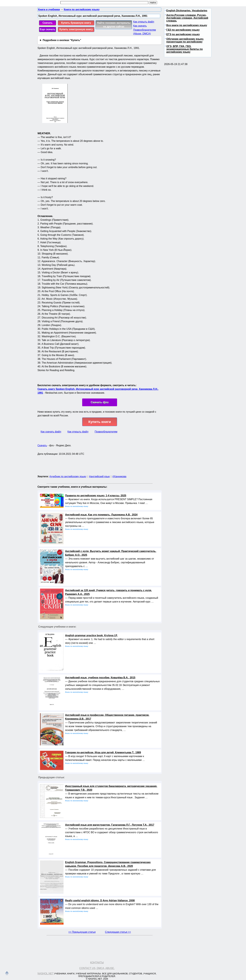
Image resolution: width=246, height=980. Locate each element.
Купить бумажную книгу (76, 23)
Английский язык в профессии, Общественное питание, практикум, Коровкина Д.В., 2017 (107, 717)
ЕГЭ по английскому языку (183, 34)
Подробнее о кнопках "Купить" (62, 40)
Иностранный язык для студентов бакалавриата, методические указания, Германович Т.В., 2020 (111, 788)
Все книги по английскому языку (187, 25)
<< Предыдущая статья (82, 932)
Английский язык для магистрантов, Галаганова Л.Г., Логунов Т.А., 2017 (110, 825)
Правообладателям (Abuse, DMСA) (145, 32)
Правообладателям (106, 432)
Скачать (48, 23)
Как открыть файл (144, 22)
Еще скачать (48, 29)
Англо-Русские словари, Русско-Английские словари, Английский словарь (187, 18)
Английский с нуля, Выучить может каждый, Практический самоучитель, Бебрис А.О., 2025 (111, 553)
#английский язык (99, 476)
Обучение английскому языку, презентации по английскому (185, 40)
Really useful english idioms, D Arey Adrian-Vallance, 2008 (100, 901)
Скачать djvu (100, 402)
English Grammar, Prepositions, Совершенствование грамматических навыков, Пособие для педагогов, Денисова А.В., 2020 (108, 864)
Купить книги (100, 422)
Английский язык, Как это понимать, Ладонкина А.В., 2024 (101, 515)
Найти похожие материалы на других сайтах (114, 25)
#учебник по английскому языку (68, 476)
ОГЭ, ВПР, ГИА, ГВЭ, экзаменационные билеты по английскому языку (184, 49)
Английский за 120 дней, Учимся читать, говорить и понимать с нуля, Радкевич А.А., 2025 (108, 592)
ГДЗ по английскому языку (183, 30)
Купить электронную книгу (76, 29)
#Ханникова (119, 476)
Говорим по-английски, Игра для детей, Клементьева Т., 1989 (103, 752)
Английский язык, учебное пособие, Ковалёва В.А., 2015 (100, 678)
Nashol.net (45, 973)
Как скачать (140, 26)
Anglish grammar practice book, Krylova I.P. (91, 635)
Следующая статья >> (118, 932)
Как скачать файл (51, 432)
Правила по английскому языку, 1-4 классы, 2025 (96, 496)
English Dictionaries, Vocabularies (187, 11)
